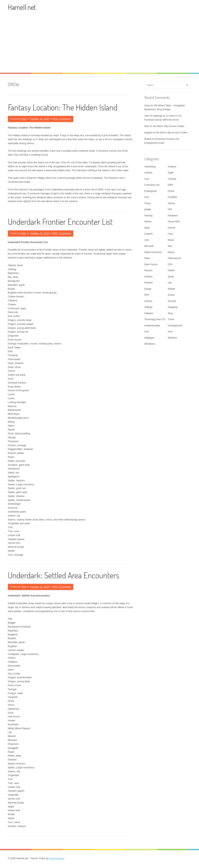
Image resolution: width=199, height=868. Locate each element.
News (147, 258)
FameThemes (57, 858)
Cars (147, 179)
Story (170, 313)
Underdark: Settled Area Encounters (64, 575)
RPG (55, 119)
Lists (147, 240)
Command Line (152, 185)
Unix (147, 332)
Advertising (150, 167)
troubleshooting (152, 326)
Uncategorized (175, 326)
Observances (175, 258)
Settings (148, 307)
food (147, 197)
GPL (170, 209)
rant (170, 283)
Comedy (172, 179)
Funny (148, 203)
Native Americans (153, 252)
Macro (171, 240)
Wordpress (150, 344)
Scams (171, 295)
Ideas (147, 228)
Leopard (149, 234)
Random (149, 283)
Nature (171, 252)
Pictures (148, 270)
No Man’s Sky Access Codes (169, 126)
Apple (171, 173)
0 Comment (65, 119)
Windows (172, 338)
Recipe (148, 289)
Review (172, 289)
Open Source (151, 264)
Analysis (172, 167)
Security (172, 301)
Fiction (171, 191)
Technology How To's (155, 319)
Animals (148, 173)
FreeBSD (172, 197)
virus (170, 332)
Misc (170, 246)
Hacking (148, 216)
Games (172, 203)
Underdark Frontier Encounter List (60, 221)
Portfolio (149, 277)
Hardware (173, 216)
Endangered (151, 191)
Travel (171, 319)
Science (148, 301)
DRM (170, 185)
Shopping (173, 307)
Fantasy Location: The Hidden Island (63, 107)
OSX (170, 264)
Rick (24, 119)
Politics (171, 270)
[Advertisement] (99, 45)
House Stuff (174, 222)
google (148, 209)
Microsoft (149, 246)
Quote (171, 277)
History (148, 222)
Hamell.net (22, 7)
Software (149, 313)
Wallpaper (149, 338)
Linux (171, 234)
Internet (172, 228)
